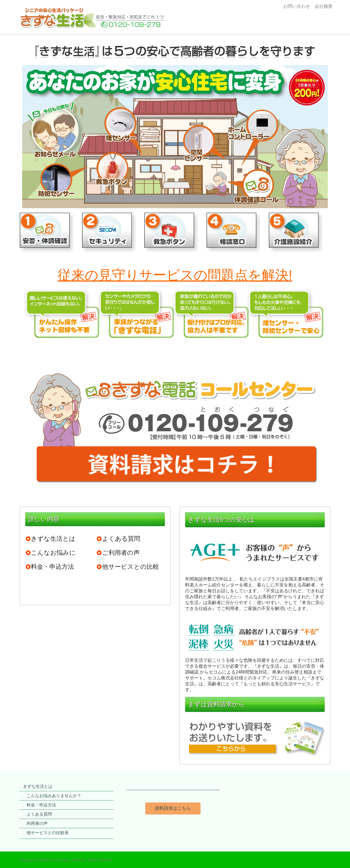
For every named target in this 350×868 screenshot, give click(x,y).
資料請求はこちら (173, 808)
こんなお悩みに (50, 553)
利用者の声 (37, 823)
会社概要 (323, 6)
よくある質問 (118, 539)
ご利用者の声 (118, 553)
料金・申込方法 (50, 567)
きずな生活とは (50, 539)
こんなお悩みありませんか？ (54, 796)
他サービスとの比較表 (48, 833)
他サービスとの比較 (128, 567)
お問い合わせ (297, 6)
